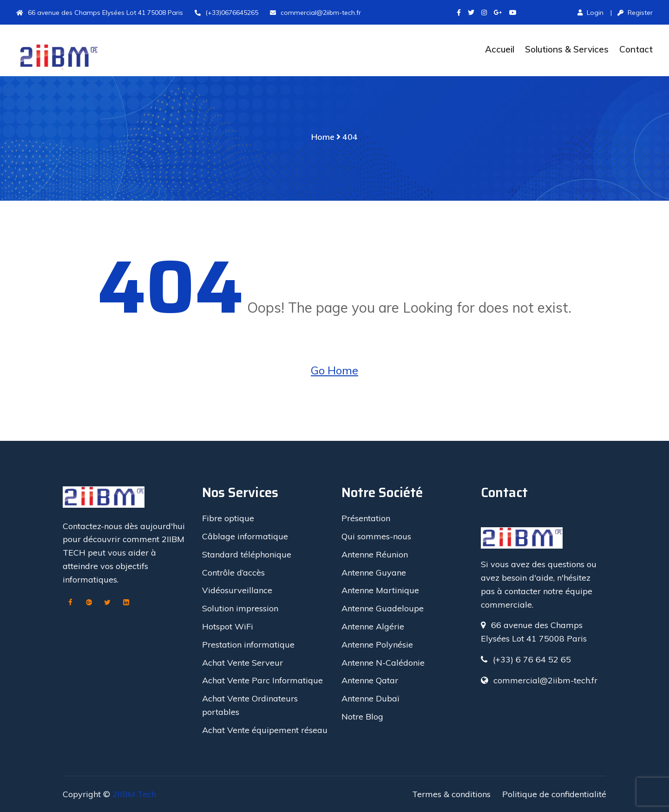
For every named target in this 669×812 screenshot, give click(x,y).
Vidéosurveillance (237, 590)
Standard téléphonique (247, 554)
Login (590, 13)
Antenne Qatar (370, 680)
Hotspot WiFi (228, 626)
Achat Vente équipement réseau (265, 730)
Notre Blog (362, 717)
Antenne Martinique (380, 590)
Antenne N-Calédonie (383, 663)
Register (635, 13)
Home (323, 137)
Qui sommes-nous (376, 536)
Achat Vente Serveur (243, 663)
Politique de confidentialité (554, 794)
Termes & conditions (451, 794)
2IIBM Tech (134, 794)
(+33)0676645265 (226, 13)
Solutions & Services (567, 49)
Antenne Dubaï (370, 698)
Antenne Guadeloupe (383, 608)
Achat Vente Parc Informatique (262, 680)
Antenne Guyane (374, 573)
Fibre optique (228, 518)
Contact (636, 49)
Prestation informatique (248, 645)
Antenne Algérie (373, 626)
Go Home (334, 370)
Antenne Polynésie (377, 645)
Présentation (366, 518)
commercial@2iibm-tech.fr (315, 13)
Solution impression (240, 608)
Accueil (500, 49)
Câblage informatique (245, 536)
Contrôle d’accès (233, 573)
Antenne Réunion (375, 554)
